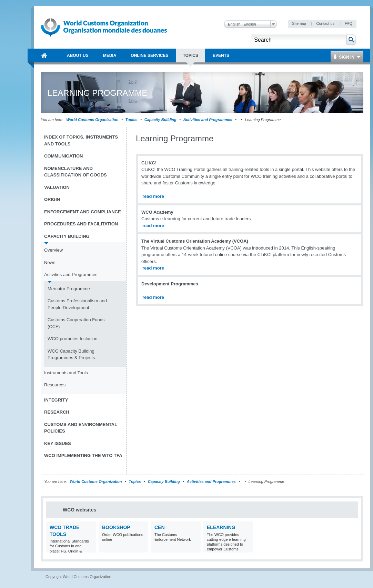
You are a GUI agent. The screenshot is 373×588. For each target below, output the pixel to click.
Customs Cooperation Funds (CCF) (76, 323)
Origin (52, 199)
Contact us (326, 23)
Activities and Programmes (208, 120)
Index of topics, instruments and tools (81, 140)
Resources (55, 385)
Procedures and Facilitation (81, 224)
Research (57, 412)
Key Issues (58, 443)
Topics (132, 120)
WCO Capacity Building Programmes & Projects (71, 354)
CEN (160, 527)
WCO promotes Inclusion (73, 339)
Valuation (57, 187)
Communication (63, 156)
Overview (53, 250)
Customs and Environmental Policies (81, 428)
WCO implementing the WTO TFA (83, 455)
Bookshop (116, 527)
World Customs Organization (93, 120)
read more (153, 196)
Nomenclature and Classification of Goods (75, 172)
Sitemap (299, 23)
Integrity (56, 400)
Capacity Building (160, 120)
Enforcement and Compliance (83, 212)
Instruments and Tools (66, 373)
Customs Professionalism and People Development (77, 304)
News (50, 262)
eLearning (221, 527)
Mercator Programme (69, 289)
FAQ (349, 23)
